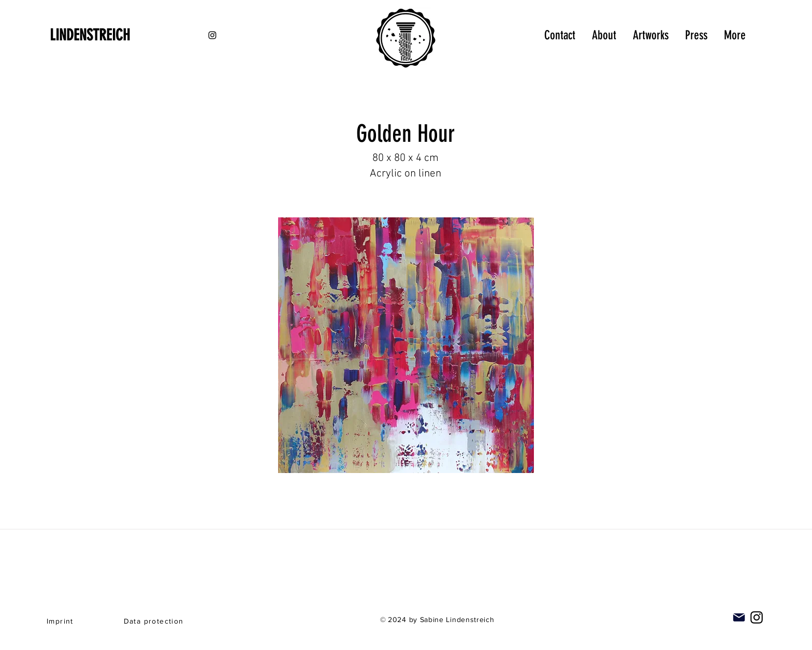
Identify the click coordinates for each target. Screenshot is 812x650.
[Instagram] (757, 617)
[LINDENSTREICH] (105, 35)
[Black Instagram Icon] (212, 35)
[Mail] (739, 617)
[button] (406, 345)
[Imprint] (61, 621)
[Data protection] (155, 621)
